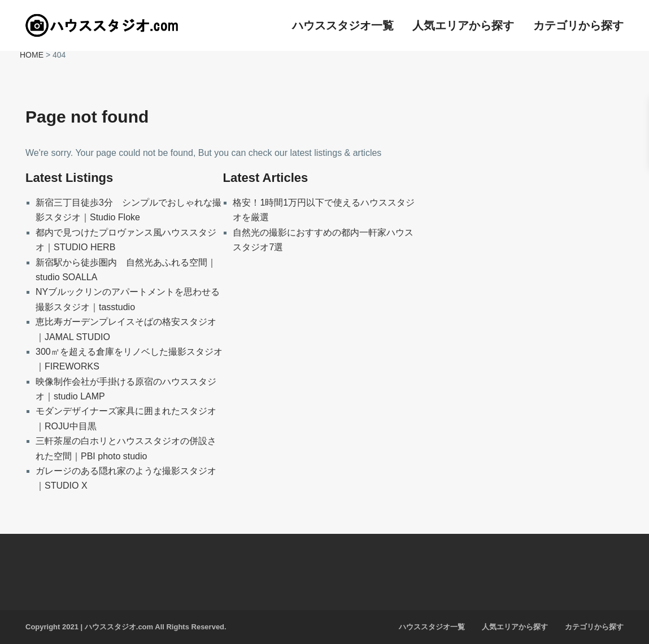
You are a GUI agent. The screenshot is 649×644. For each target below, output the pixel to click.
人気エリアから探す (463, 25)
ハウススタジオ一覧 (343, 25)
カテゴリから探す (578, 25)
